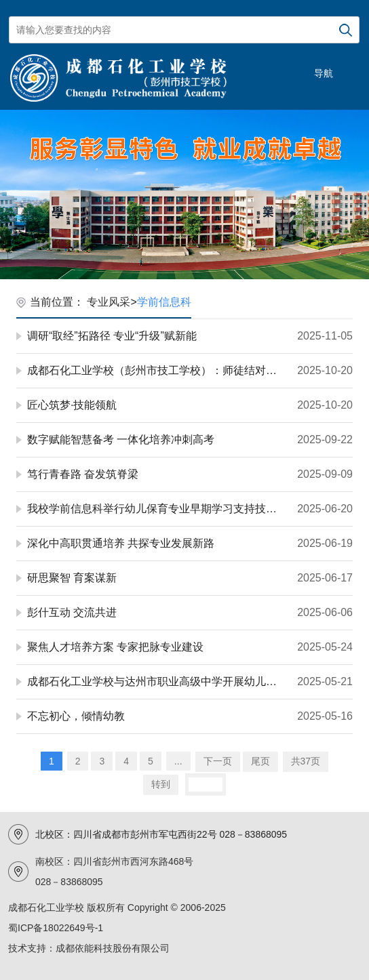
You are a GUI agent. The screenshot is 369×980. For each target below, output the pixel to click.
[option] (184, 195)
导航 (324, 73)
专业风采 (109, 302)
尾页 (260, 761)
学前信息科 (164, 302)
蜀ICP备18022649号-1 (56, 928)
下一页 (218, 761)
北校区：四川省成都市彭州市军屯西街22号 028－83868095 (161, 834)
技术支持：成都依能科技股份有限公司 (89, 948)
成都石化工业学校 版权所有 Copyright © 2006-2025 (117, 907)
